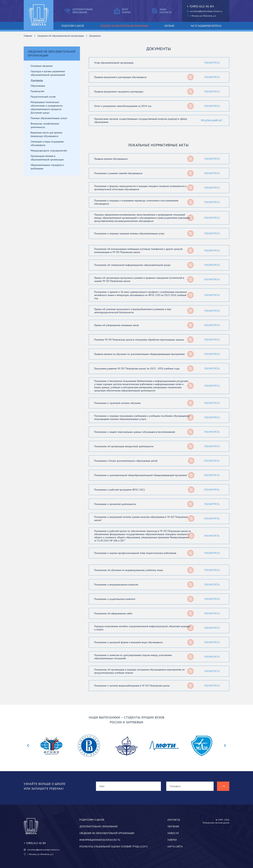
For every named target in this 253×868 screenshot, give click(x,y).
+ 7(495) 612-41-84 (200, 6)
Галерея (172, 840)
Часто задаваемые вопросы (206, 26)
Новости (173, 833)
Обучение (169, 26)
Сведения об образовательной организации (124, 26)
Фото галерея (122, 11)
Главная (28, 36)
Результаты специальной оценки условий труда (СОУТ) (114, 847)
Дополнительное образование (78, 11)
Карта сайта (175, 847)
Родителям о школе (73, 26)
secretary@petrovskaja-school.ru (206, 11)
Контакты (174, 820)
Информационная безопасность (100, 840)
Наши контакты (161, 11)
